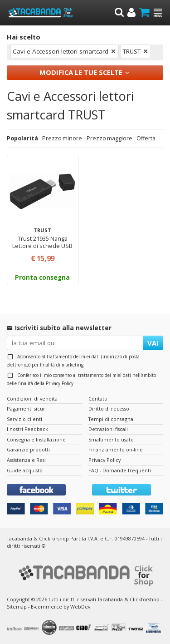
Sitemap (17, 607)
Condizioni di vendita (32, 399)
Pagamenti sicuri (27, 409)
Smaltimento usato (111, 439)
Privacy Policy (60, 383)
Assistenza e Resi (26, 460)
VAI (153, 343)
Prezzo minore (62, 138)
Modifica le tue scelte (81, 72)
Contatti (98, 399)
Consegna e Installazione (36, 439)
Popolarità (22, 138)
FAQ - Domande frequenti (120, 470)
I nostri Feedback (27, 429)
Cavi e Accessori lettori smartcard (61, 51)
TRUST (132, 51)
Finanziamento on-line (116, 449)
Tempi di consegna (111, 419)
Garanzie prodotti (28, 449)
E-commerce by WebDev (61, 607)
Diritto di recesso (109, 409)
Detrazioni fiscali (108, 429)
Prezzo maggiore (109, 138)
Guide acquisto (25, 470)
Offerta (146, 138)
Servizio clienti (24, 419)
